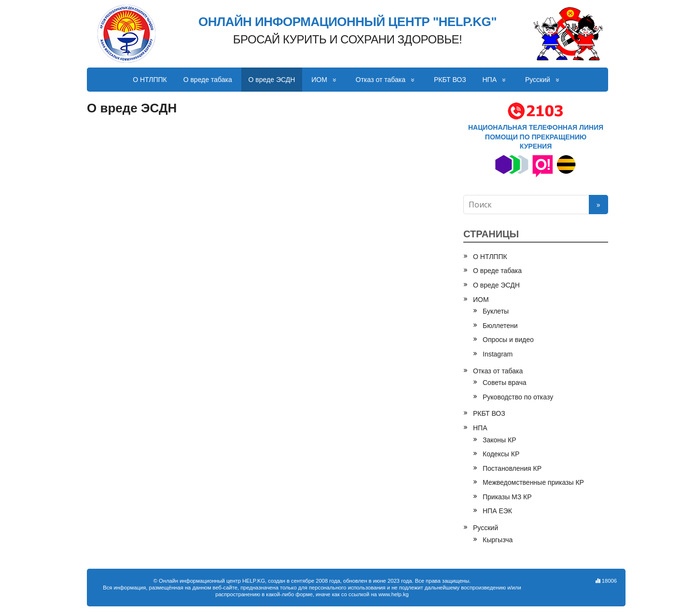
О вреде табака (208, 80)
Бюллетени (500, 326)
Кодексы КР (501, 454)
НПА (490, 80)
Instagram (498, 354)
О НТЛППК (150, 80)
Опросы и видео (508, 340)
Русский (538, 80)
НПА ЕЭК (497, 511)
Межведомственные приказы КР (533, 482)
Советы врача (505, 383)
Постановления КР (512, 468)
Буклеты (496, 311)
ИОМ (319, 80)
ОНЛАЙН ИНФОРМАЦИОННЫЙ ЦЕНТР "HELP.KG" (347, 22)
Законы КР (500, 440)
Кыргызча (498, 540)
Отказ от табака (381, 80)
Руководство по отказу (518, 397)
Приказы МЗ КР (507, 497)
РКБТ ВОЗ (450, 80)
